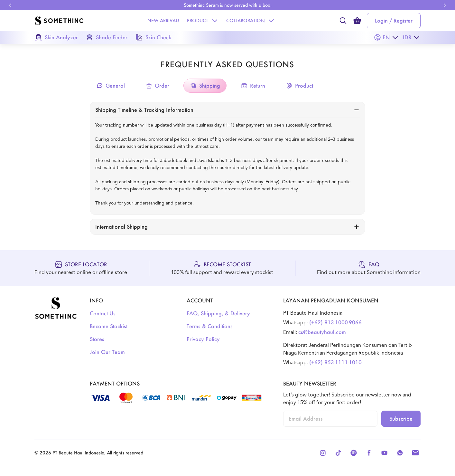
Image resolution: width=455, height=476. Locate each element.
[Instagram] (323, 453)
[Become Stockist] (222, 268)
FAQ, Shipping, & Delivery (218, 313)
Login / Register (394, 20)
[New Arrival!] (163, 21)
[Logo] (59, 21)
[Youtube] (385, 453)
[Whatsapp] (400, 453)
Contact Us (103, 313)
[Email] (415, 453)
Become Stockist (109, 326)
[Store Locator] (81, 268)
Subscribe (401, 419)
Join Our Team (107, 352)
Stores (97, 339)
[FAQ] (369, 268)
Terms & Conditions (210, 326)
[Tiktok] (338, 453)
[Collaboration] (246, 21)
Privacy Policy (203, 339)
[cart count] (357, 21)
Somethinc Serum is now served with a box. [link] (228, 5)
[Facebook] (369, 453)
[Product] (198, 21)
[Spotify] (354, 453)
